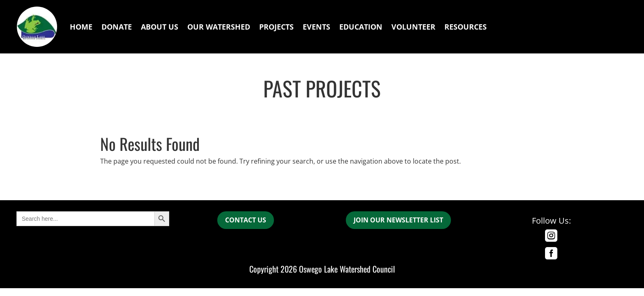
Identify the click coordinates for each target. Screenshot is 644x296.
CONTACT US (246, 220)
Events (316, 27)
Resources (466, 27)
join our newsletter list (398, 220)
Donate (117, 27)
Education (361, 27)
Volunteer (413, 27)
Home (81, 27)
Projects (276, 27)
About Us (160, 27)
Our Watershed (219, 27)
